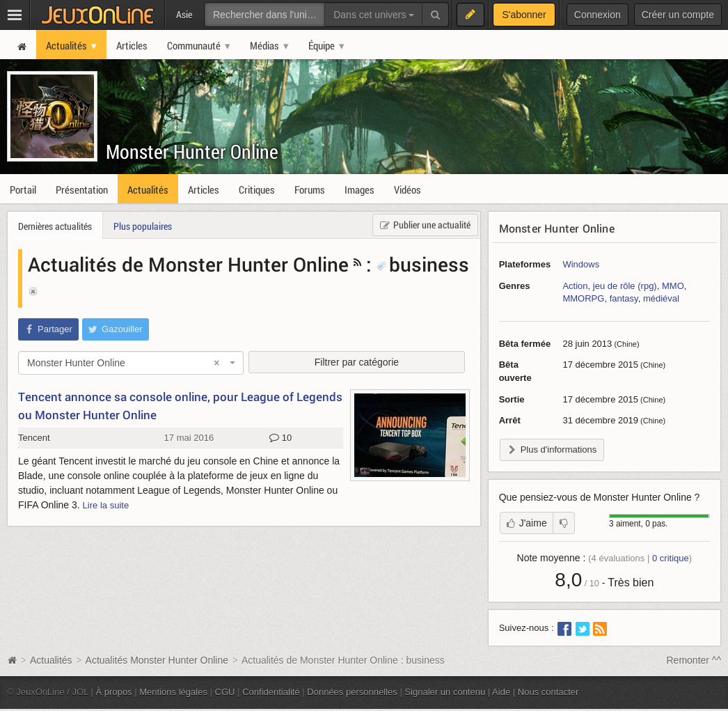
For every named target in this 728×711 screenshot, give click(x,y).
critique (671, 558)
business (423, 264)
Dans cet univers (374, 15)
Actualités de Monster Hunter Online (188, 264)
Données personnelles (352, 692)
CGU (225, 692)
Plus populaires (143, 226)
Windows (581, 264)
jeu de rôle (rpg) (625, 286)
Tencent (34, 438)
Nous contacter (548, 692)
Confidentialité (271, 692)
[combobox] (131, 363)
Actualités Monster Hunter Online (157, 660)
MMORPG (583, 298)
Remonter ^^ (694, 660)
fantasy (624, 298)
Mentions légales (173, 692)
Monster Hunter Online (192, 151)
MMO (673, 286)
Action (575, 286)
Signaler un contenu (445, 692)
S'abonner (524, 15)
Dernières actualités (55, 226)
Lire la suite (106, 505)
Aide (501, 692)
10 (280, 438)
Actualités (51, 660)
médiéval (661, 298)
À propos (114, 692)
